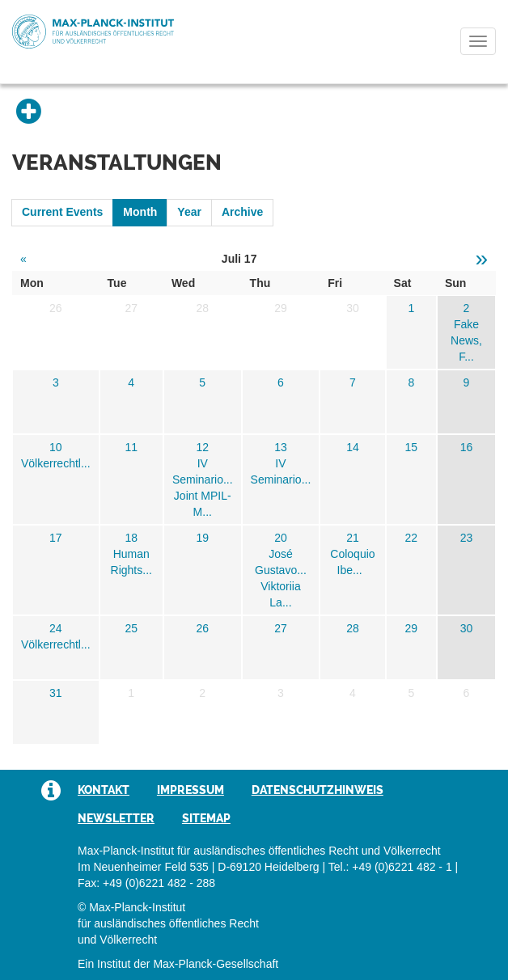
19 (202, 538)
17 (56, 538)
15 (411, 447)
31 (56, 693)
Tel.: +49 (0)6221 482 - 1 (390, 867)
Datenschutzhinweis (317, 790)
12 (202, 447)
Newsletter (116, 818)
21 (353, 538)
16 (467, 447)
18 (131, 538)
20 (281, 538)
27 (281, 628)
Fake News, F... (466, 340)
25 (131, 628)
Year (189, 212)
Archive (242, 212)
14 (353, 447)
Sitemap (206, 818)
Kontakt (104, 790)
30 (467, 628)
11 (131, 447)
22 (411, 538)
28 (353, 628)
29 (411, 628)
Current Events (62, 212)
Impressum (190, 790)
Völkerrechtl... (56, 463)
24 (56, 628)
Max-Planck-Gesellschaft (216, 964)
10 (56, 447)
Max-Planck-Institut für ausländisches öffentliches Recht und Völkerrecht (93, 32)
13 (281, 447)
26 (202, 628)
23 (467, 538)
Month (140, 212)
